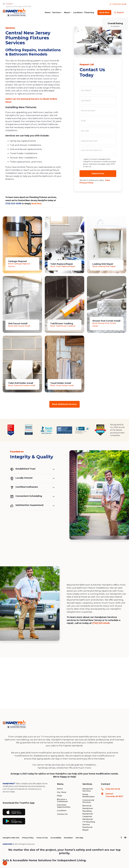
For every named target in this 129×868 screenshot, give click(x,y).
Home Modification (89, 795)
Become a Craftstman (62, 800)
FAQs (60, 796)
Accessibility (56, 838)
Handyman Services (88, 790)
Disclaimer (68, 838)
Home (48, 13)
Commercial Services (88, 801)
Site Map (79, 838)
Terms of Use (42, 838)
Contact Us (62, 814)
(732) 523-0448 (13, 203)
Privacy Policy (28, 838)
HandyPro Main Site (11, 838)
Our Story (62, 792)
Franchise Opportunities (64, 806)
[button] (57, 13)
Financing (89, 13)
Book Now (36, 203)
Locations (78, 13)
